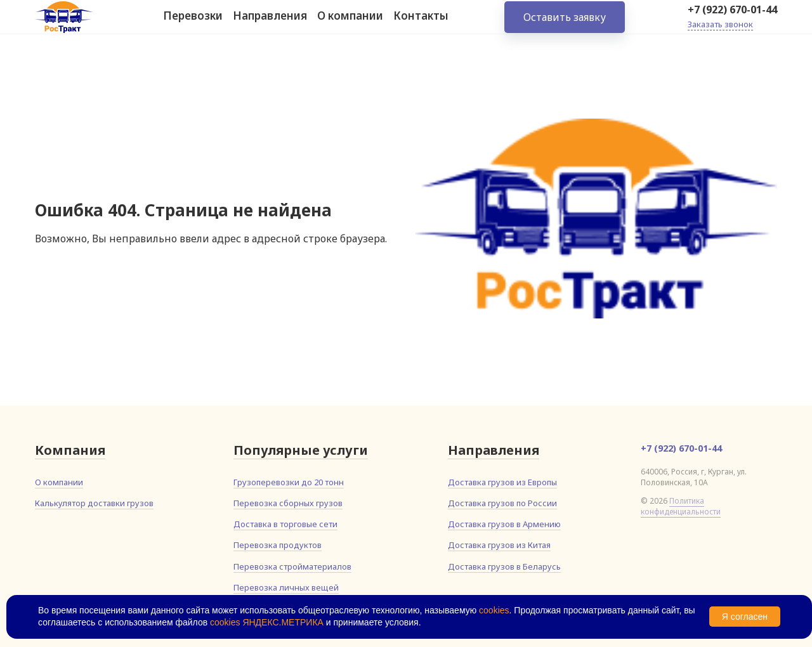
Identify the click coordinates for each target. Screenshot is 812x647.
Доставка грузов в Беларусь (504, 566)
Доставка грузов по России (502, 503)
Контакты (421, 24)
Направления (270, 24)
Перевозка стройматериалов (292, 566)
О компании (350, 24)
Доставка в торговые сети (285, 524)
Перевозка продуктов (278, 545)
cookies (494, 610)
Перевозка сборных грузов (288, 503)
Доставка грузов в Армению (504, 524)
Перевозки (193, 24)
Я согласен (745, 617)
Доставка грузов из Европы (502, 482)
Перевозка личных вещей (286, 587)
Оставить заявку (565, 25)
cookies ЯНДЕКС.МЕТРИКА (267, 622)
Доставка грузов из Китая (499, 545)
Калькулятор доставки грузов (94, 503)
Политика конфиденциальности (681, 506)
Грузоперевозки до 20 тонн (289, 482)
